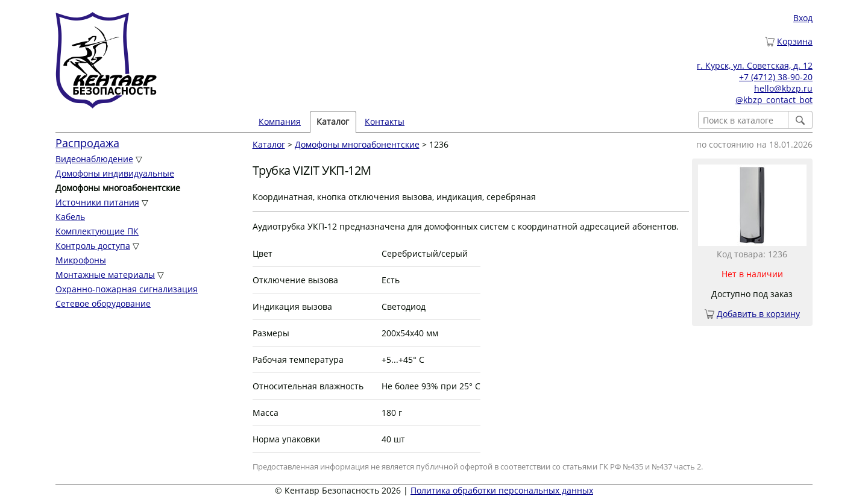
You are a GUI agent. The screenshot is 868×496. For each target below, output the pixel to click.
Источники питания (97, 202)
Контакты (385, 121)
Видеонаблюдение (94, 159)
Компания (280, 121)
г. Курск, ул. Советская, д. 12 (755, 65)
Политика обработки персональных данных (502, 490)
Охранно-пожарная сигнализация (127, 289)
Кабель (70, 217)
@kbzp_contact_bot (774, 100)
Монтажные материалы (105, 275)
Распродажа (87, 143)
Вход (803, 18)
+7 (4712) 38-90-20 (776, 77)
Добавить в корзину (758, 314)
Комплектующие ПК (97, 231)
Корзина (795, 41)
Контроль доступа (93, 246)
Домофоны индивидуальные (115, 173)
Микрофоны (81, 260)
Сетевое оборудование (103, 303)
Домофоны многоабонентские (357, 144)
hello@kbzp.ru (783, 88)
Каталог (333, 121)
